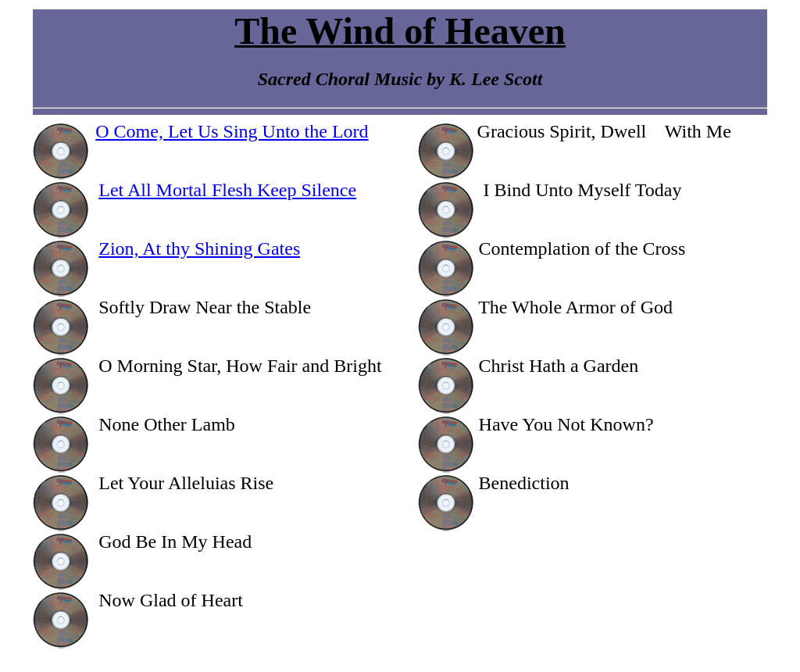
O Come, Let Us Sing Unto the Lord (232, 131)
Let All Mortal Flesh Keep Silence (227, 190)
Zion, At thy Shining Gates (199, 248)
